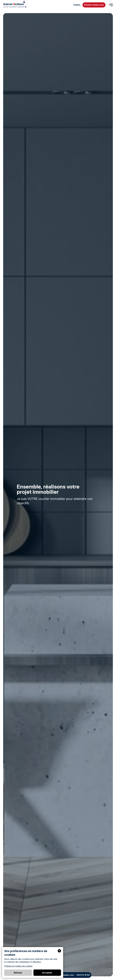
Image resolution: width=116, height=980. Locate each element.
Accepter (47, 973)
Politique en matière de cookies (18, 966)
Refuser (18, 973)
